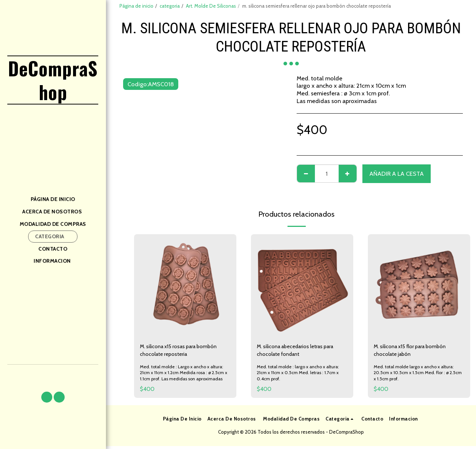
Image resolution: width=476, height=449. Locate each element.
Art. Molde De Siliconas (211, 6)
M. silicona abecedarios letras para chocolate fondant (302, 351)
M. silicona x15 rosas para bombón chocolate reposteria (184, 351)
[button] (47, 397)
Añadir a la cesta (397, 174)
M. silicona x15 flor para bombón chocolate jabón (416, 351)
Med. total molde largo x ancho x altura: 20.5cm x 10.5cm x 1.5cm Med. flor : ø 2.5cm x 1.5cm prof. (416, 375)
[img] (185, 285)
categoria (170, 6)
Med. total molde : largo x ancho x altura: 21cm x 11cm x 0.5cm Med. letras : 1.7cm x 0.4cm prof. (300, 375)
